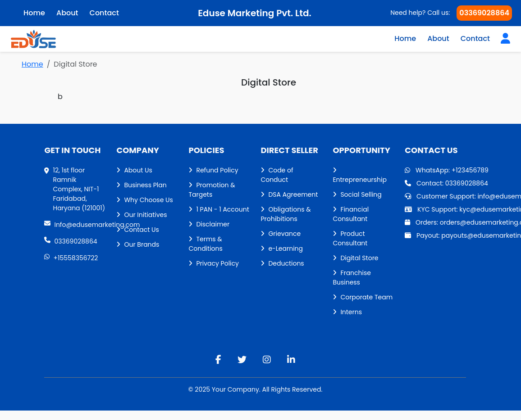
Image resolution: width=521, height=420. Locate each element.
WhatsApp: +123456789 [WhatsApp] (446, 170)
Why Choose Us (144, 200)
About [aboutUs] (67, 13)
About (438, 38)
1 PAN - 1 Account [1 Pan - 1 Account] (219, 209)
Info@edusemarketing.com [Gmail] (75, 225)
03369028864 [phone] (71, 242)
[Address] (75, 189)
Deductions (282, 263)
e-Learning (282, 248)
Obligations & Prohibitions (286, 214)
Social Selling (357, 194)
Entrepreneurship (360, 176)
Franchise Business (352, 278)
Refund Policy (213, 170)
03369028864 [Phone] (484, 13)
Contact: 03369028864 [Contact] (446, 183)
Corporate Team (363, 297)
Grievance (281, 234)
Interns (347, 312)
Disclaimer (209, 224)
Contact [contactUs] (104, 13)
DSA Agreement (289, 194)
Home (405, 38)
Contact (475, 38)
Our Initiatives (142, 215)
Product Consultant (350, 238)
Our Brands (138, 244)
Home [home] (34, 13)
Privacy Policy (214, 263)
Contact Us (137, 230)
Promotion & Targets (212, 190)
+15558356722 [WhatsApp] (71, 258)
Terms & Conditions (205, 244)
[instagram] (267, 360)
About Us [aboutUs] (134, 170)
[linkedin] (291, 360)
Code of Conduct (277, 175)
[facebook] (218, 360)
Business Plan (141, 185)
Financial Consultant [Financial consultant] (351, 214)
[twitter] (242, 360)
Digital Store (355, 258)
